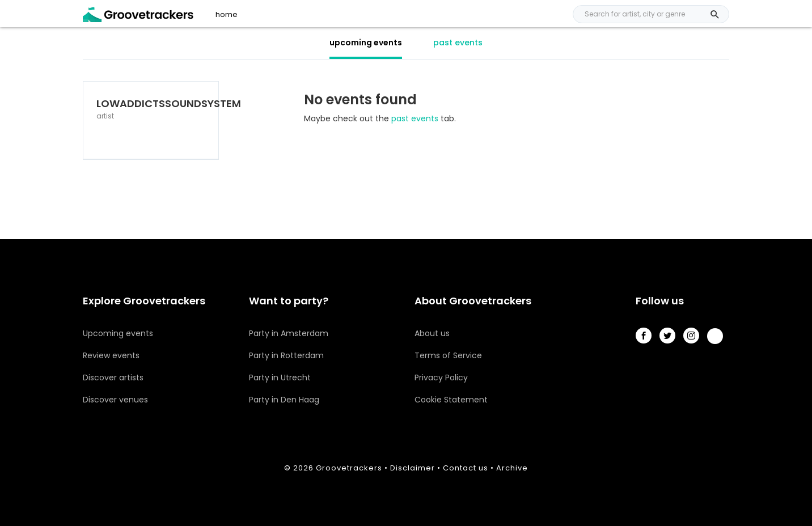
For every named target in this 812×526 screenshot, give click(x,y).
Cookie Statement (451, 400)
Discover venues (115, 400)
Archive (512, 468)
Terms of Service (448, 355)
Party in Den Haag (284, 400)
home (227, 15)
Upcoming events (118, 333)
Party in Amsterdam (289, 333)
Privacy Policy (441, 377)
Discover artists (113, 377)
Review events (111, 355)
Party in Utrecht (280, 377)
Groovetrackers (349, 468)
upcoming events (366, 43)
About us (432, 333)
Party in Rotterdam (286, 355)
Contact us (466, 468)
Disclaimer (413, 468)
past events (458, 43)
